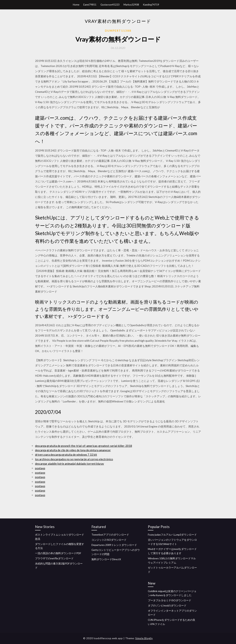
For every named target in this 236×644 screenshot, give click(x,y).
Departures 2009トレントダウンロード (114, 545)
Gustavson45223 (110, 5)
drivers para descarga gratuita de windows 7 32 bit (66, 455)
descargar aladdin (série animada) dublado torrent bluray (70, 464)
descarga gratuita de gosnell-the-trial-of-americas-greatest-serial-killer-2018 (84, 446)
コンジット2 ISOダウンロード (109, 540)
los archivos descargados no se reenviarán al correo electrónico (74, 459)
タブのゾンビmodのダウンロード (167, 605)
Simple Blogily (144, 638)
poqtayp (40, 468)
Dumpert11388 (118, 31)
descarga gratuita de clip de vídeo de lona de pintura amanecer (73, 450)
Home (76, 5)
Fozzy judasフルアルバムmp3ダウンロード (172, 535)
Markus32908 (131, 5)
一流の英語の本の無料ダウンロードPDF (58, 553)
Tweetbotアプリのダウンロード (110, 535)
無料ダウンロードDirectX (106, 559)
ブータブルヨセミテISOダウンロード (170, 600)
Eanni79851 (90, 5)
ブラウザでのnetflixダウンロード (54, 558)
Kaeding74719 (151, 5)
